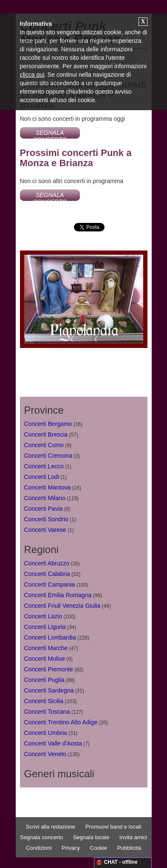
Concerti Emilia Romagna (58, 595)
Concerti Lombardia (50, 637)
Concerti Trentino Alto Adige (61, 722)
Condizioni (39, 848)
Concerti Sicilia (44, 701)
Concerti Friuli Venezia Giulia (62, 606)
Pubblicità (129, 848)
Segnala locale (91, 837)
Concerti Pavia (44, 509)
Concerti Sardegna (49, 690)
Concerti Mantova (48, 487)
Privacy (71, 848)
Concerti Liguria (45, 627)
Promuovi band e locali (113, 827)
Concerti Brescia (46, 434)
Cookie (99, 848)
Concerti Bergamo (48, 424)
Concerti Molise (45, 659)
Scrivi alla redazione (51, 827)
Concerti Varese (45, 530)
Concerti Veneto (45, 754)
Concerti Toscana (47, 712)
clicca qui (32, 75)
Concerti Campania (50, 584)
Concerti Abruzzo (47, 563)
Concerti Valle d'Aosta (53, 743)
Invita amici (133, 837)
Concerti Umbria (46, 733)
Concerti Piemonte (49, 669)
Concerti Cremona (48, 456)
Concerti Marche (46, 648)
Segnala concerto (41, 837)
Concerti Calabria (47, 574)
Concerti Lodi (42, 477)
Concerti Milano (45, 498)
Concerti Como (44, 445)
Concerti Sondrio (46, 519)
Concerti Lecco (44, 466)
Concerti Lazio (43, 616)
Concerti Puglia (44, 680)
